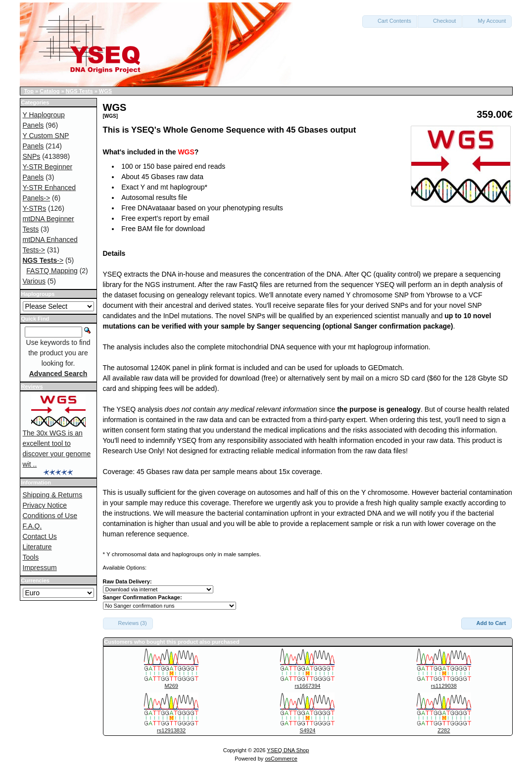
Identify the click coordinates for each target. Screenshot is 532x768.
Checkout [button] (440, 21)
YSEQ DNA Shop (288, 750)
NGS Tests (79, 91)
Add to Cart (487, 623)
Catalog (49, 91)
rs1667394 (307, 686)
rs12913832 (171, 730)
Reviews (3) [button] (128, 623)
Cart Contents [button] (390, 21)
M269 (171, 686)
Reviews (32, 386)
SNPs (32, 156)
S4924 (308, 730)
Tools (31, 557)
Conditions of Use (50, 516)
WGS (105, 91)
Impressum (40, 568)
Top (29, 91)
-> (43, 260)
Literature (37, 547)
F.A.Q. (32, 526)
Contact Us (40, 536)
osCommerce (281, 759)
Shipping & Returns (53, 495)
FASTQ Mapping (52, 271)
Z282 (444, 730)
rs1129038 (444, 686)
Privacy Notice (45, 505)
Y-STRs (35, 208)
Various (34, 281)
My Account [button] (487, 21)
